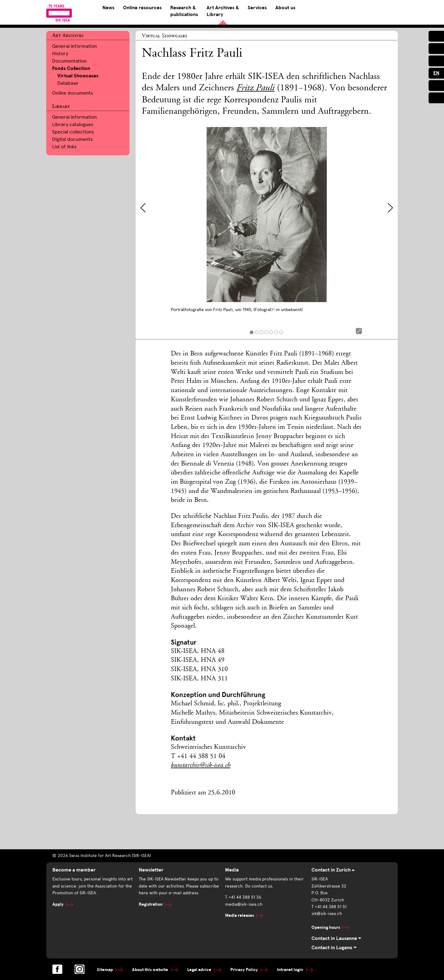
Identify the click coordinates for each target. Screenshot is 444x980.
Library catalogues (73, 124)
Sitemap (110, 970)
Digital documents (72, 139)
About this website (155, 970)
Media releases (244, 915)
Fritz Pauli (255, 88)
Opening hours (330, 927)
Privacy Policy (249, 970)
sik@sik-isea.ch (327, 914)
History (60, 53)
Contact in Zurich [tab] (333, 870)
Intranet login (295, 970)
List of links (64, 147)
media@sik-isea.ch (244, 904)
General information (74, 46)
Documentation (69, 61)
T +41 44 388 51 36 (243, 897)
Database (68, 83)
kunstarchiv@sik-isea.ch (201, 765)
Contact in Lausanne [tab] (336, 938)
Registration (155, 904)
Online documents (72, 93)
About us (285, 8)
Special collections (73, 132)
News (108, 8)
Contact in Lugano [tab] (334, 948)
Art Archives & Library (223, 11)
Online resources (142, 8)
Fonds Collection (71, 68)
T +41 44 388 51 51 (329, 907)
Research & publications (184, 11)
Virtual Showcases (78, 76)
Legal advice (204, 970)
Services (257, 8)
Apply (63, 904)
